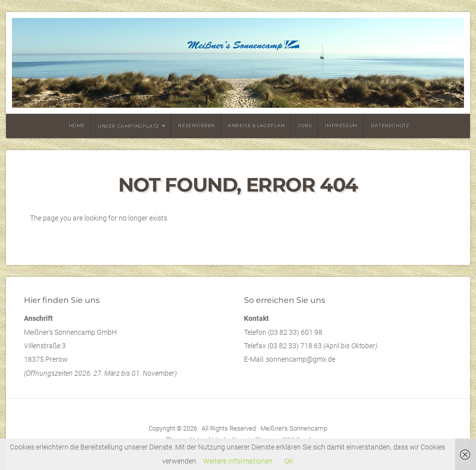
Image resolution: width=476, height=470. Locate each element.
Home (77, 125)
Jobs (305, 125)
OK (289, 461)
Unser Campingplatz (128, 126)
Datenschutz (390, 125)
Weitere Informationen (238, 461)
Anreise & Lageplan (256, 125)
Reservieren (197, 125)
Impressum (341, 125)
